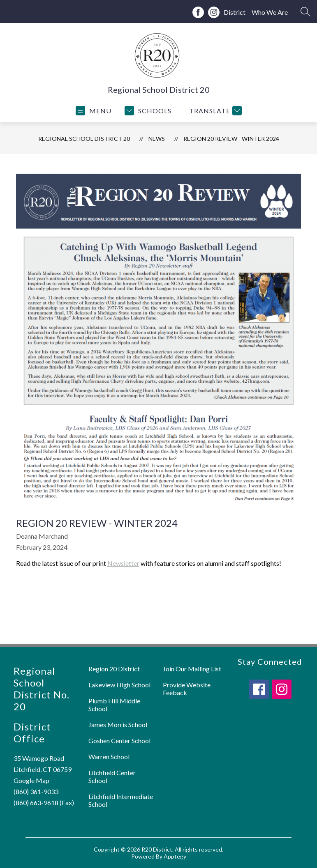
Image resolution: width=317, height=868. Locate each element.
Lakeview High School (119, 685)
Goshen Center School (119, 741)
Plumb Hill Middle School (114, 705)
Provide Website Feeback (187, 689)
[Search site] (305, 11)
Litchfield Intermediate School (121, 800)
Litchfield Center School (112, 776)
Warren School (109, 757)
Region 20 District (114, 669)
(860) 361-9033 (36, 791)
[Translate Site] (214, 111)
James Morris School (118, 724)
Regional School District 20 (84, 139)
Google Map (31, 780)
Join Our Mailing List (192, 669)
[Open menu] (94, 111)
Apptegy (175, 856)
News (157, 139)
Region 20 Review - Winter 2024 (231, 139)
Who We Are (270, 12)
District (235, 12)
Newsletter (123, 563)
